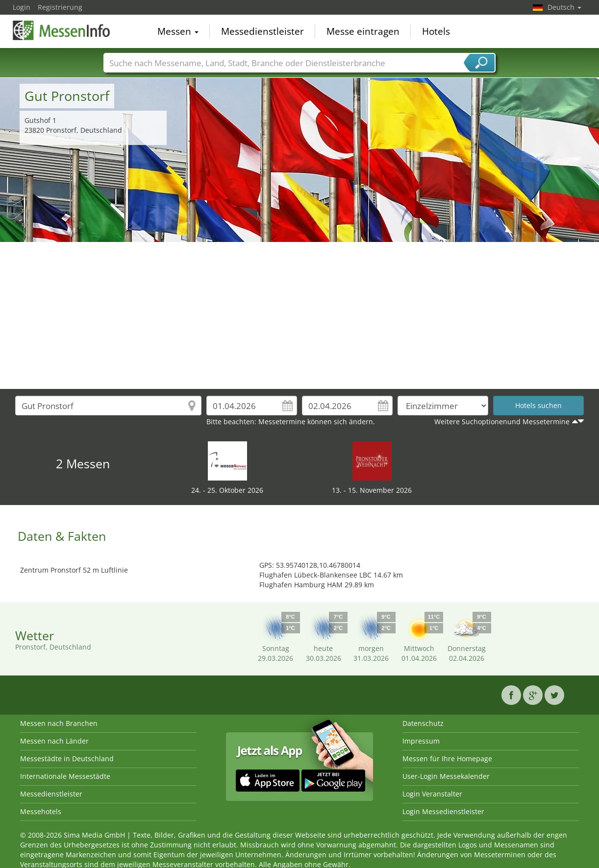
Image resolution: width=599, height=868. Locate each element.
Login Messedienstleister (443, 811)
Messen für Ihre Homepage (447, 759)
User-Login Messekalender (446, 776)
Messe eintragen (363, 31)
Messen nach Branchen (59, 723)
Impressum (421, 741)
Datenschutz (423, 723)
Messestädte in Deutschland (67, 759)
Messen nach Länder (54, 741)
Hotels (436, 31)
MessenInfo (62, 30)
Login (22, 7)
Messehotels (41, 811)
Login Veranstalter (432, 794)
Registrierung (60, 7)
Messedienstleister (262, 31)
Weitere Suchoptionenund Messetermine (502, 422)
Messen (178, 31)
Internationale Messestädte (65, 776)
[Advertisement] (299, 315)
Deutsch (564, 7)
